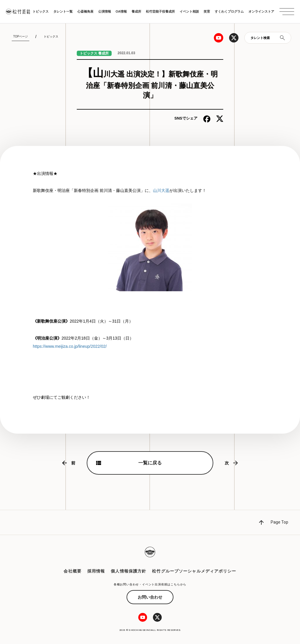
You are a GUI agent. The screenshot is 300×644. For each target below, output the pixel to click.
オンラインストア (261, 11)
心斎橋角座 (85, 11)
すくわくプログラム (229, 11)
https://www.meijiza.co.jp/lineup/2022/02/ (70, 346)
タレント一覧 (63, 11)
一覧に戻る (150, 463)
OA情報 (121, 11)
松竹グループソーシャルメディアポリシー (194, 571)
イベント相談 (189, 11)
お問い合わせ (150, 597)
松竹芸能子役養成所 (160, 11)
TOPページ (21, 36)
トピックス (41, 11)
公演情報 (105, 11)
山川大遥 (161, 190)
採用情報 (96, 571)
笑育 (207, 11)
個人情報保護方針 (128, 571)
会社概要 (72, 571)
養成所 (136, 11)
